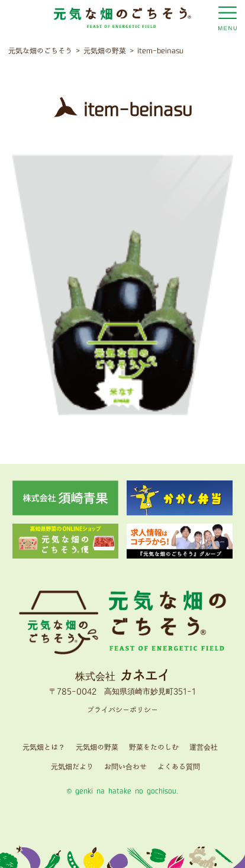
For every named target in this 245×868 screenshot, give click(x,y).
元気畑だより (72, 767)
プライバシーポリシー (122, 710)
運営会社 (204, 748)
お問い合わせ (125, 767)
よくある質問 (179, 767)
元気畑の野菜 (97, 748)
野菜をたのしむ (154, 748)
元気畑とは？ (44, 748)
